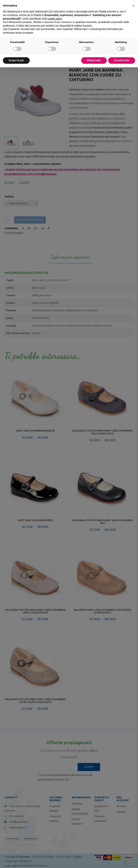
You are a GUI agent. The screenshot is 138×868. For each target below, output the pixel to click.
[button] (133, 6)
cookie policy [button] (55, 19)
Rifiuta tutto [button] (94, 60)
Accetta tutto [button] (122, 60)
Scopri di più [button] (16, 60)
